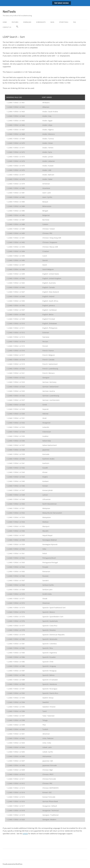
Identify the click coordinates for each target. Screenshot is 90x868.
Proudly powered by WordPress (13, 864)
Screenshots (41, 22)
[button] (17, 27)
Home (5, 22)
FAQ (74, 22)
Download (27, 22)
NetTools (9, 11)
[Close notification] (86, 3)
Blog (52, 22)
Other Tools (64, 22)
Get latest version (62, 3)
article (25, 834)
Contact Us (7, 27)
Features (15, 22)
